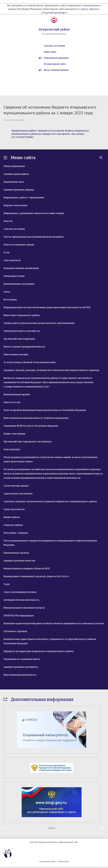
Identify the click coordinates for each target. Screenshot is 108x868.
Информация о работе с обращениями (24, 198)
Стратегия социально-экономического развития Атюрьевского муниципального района (50, 502)
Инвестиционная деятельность (20, 675)
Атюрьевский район (54, 29)
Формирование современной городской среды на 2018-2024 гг (36, 576)
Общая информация (14, 166)
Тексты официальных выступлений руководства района (34, 237)
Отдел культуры (12, 449)
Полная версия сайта (55, 64)
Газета (7, 292)
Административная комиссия (19, 561)
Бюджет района (12, 517)
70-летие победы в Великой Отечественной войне (30, 362)
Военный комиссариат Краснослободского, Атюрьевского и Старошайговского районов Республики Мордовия (50, 641)
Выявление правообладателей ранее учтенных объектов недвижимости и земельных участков (54, 623)
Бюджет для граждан (14, 434)
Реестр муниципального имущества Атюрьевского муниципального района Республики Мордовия (50, 543)
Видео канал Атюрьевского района (22, 315)
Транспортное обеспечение (18, 494)
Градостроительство (14, 509)
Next (102, 828)
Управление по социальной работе (22, 659)
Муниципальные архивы (17, 394)
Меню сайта (50, 52)
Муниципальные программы (19, 284)
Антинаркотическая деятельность (21, 600)
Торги (7, 584)
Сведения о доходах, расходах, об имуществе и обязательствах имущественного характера (51, 370)
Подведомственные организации (21, 268)
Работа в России (12, 402)
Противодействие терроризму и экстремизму (28, 442)
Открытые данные (13, 525)
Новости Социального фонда (19, 245)
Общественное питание (16, 355)
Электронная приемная (56, 58)
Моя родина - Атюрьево (16, 533)
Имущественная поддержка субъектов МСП (27, 569)
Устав (6, 253)
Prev (6, 828)
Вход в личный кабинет (56, 70)
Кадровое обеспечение (15, 205)
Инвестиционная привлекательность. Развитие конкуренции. (36, 418)
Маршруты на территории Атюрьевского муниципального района (39, 651)
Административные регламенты (21, 667)
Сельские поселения (54, 46)
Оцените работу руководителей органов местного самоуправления (39, 323)
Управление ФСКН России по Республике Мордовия (31, 426)
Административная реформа (19, 190)
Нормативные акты (14, 182)
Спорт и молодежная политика (20, 592)
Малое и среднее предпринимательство (24, 347)
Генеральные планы (14, 276)
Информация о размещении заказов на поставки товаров (34, 213)
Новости (8, 221)
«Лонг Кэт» (63, 861)
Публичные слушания (15, 631)
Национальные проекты (16, 553)
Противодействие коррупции (19, 339)
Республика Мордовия (54, 34)
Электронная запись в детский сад (22, 331)
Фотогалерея (10, 300)
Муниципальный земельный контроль (24, 608)
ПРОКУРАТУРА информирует (19, 616)
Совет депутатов (12, 260)
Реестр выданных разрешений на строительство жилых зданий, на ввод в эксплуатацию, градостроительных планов (51, 459)
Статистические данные (16, 486)
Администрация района (16, 174)
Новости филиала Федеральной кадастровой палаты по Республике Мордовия (45, 410)
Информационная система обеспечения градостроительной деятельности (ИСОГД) (47, 307)
